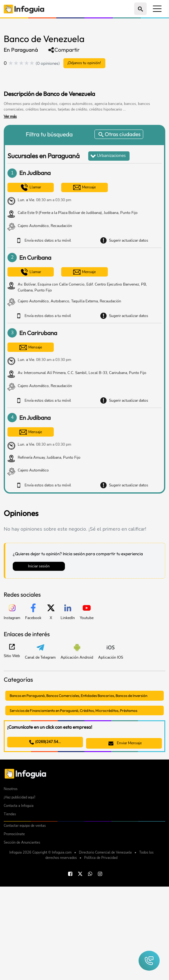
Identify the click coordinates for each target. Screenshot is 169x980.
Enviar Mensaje (125, 744)
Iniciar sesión (39, 566)
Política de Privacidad (101, 951)
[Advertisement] (76, 78)
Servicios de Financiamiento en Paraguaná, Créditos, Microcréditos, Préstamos (78, 711)
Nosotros (11, 882)
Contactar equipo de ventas (25, 919)
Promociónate (14, 928)
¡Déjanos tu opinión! (85, 63)
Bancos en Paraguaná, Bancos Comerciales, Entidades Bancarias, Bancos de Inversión (84, 696)
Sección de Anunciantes (22, 936)
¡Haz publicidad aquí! (20, 891)
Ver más (10, 117)
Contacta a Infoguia (19, 899)
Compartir (64, 50)
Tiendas (10, 908)
